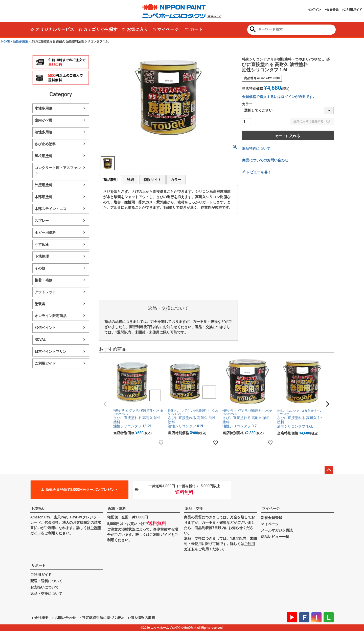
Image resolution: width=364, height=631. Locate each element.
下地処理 (42, 256)
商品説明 (110, 180)
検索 (253, 30)
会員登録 (332, 10)
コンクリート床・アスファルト (58, 170)
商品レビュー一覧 (275, 537)
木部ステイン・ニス (51, 209)
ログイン (315, 10)
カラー (176, 180)
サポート (38, 565)
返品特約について (256, 149)
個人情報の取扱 (143, 618)
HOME (6, 41)
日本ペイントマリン (51, 351)
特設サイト (152, 180)
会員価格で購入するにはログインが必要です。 (279, 97)
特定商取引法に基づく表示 (103, 618)
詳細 (130, 180)
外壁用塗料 (43, 185)
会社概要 (41, 618)
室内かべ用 (43, 120)
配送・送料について (46, 581)
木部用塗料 (43, 197)
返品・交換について (46, 594)
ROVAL (40, 340)
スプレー (42, 221)
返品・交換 (194, 509)
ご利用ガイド (353, 10)
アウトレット (45, 292)
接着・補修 (43, 280)
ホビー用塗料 (45, 233)
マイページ (165, 29)
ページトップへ (329, 470)
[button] (105, 404)
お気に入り (135, 29)
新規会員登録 (271, 518)
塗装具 (40, 304)
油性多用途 (20, 41)
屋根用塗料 (43, 156)
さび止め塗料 (45, 144)
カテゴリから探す (98, 29)
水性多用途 (43, 108)
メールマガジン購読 (277, 530)
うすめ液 (42, 244)
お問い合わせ (65, 618)
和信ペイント (45, 328)
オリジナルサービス (52, 29)
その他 (40, 268)
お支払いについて (44, 587)
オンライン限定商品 (51, 316)
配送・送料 (117, 509)
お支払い (38, 509)
